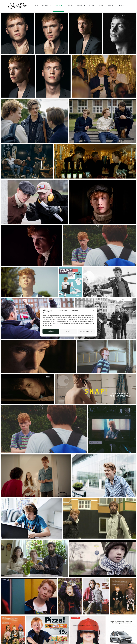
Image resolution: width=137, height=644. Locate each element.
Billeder (58, 6)
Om (37, 6)
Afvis (68, 331)
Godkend (51, 331)
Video (110, 6)
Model (101, 6)
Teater (92, 6)
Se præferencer (86, 331)
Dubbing (69, 6)
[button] (93, 311)
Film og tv (46, 6)
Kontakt (120, 6)
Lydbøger (81, 6)
